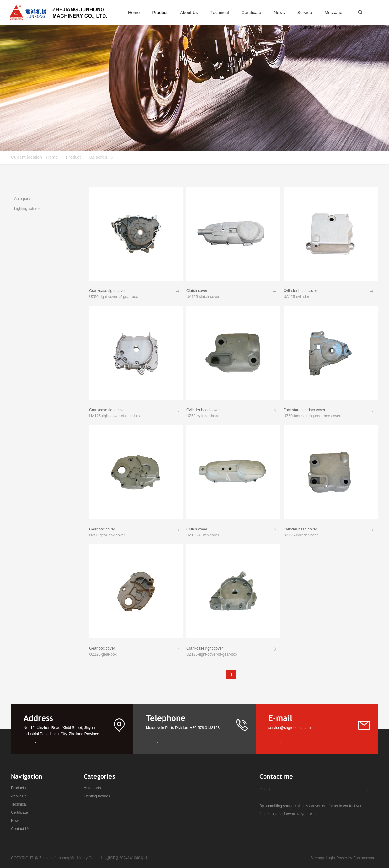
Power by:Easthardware (357, 858)
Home (52, 157)
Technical (19, 804)
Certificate (19, 812)
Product (73, 157)
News (16, 821)
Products (18, 788)
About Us (19, 796)
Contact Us (20, 829)
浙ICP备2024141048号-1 (126, 858)
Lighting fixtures (97, 796)
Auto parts (92, 788)
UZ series (99, 157)
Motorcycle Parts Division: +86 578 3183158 (183, 728)
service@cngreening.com (290, 728)
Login (330, 858)
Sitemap (317, 858)
